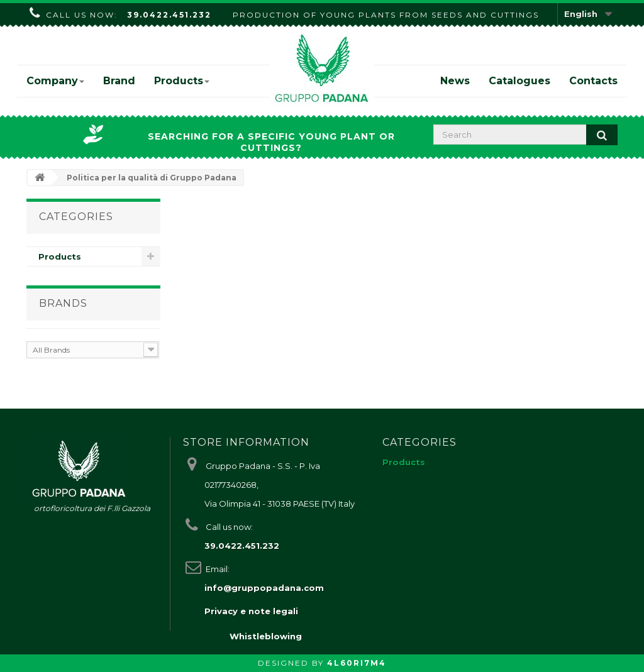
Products (182, 81)
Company (55, 81)
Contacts (593, 81)
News (455, 81)
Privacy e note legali (251, 611)
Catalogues (519, 81)
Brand (119, 81)
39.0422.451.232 (169, 15)
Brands (63, 303)
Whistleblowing (266, 636)
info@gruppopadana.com (264, 588)
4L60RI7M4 (357, 663)
